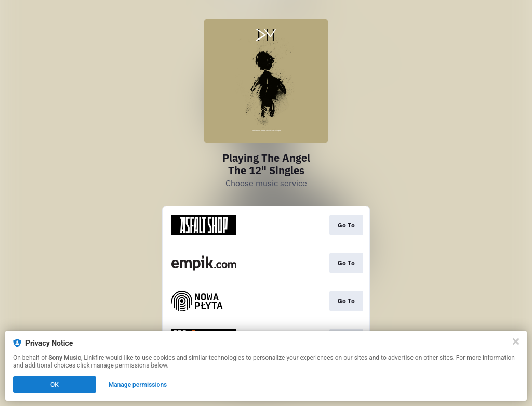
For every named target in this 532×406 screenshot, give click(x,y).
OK (55, 385)
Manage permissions (138, 385)
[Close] (516, 342)
